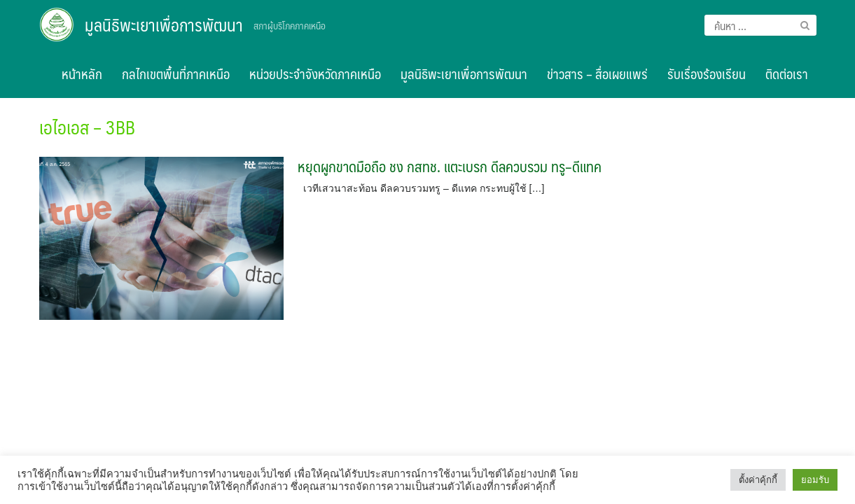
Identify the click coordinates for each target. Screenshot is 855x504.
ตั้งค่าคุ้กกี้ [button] (758, 480)
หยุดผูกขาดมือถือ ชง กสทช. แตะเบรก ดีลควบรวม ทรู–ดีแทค (450, 166)
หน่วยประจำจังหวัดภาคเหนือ (315, 73)
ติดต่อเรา (787, 73)
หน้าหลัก (82, 73)
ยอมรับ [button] (815, 480)
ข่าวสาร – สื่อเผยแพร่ (597, 73)
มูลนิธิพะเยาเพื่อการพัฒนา (164, 24)
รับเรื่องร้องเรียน (707, 73)
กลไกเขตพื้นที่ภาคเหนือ (176, 73)
